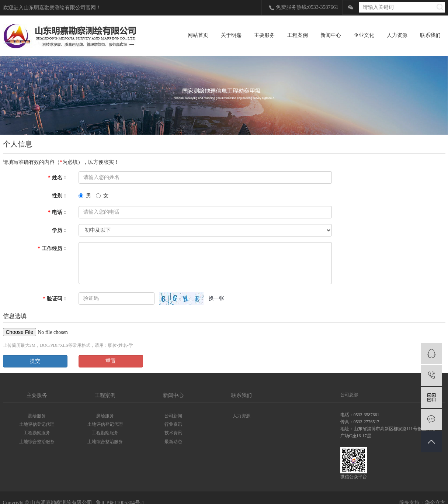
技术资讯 (173, 433)
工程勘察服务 (37, 433)
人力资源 (397, 35)
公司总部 (349, 395)
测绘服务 (37, 416)
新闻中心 (331, 35)
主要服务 (264, 35)
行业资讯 (173, 424)
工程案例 (298, 35)
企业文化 (364, 35)
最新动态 (173, 442)
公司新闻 (173, 416)
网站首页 (198, 35)
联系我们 (430, 35)
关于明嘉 (231, 35)
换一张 (216, 298)
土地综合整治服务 (37, 442)
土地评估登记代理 (37, 424)
